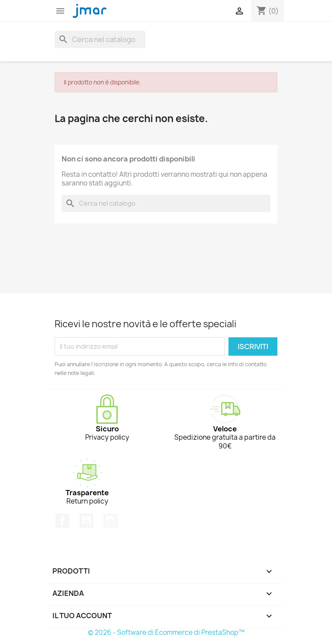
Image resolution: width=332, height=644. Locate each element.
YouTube (86, 521)
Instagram (111, 521)
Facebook (62, 521)
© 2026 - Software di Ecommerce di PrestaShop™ (166, 632)
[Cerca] (100, 39)
